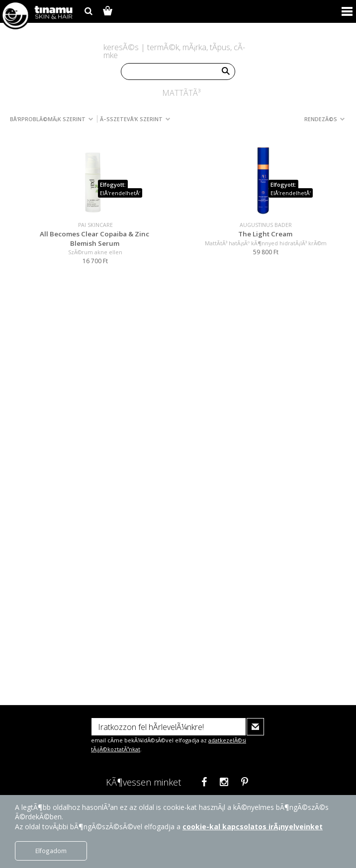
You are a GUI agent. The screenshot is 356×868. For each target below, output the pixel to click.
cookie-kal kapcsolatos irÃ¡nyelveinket (253, 827)
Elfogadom (51, 851)
